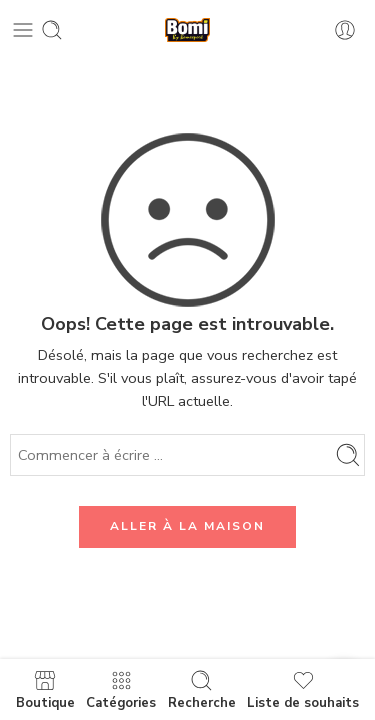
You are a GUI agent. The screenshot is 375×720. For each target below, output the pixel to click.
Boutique (45, 689)
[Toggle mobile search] (52, 30)
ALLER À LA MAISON (187, 526)
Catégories (121, 689)
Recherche (202, 689)
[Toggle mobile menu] (23, 30)
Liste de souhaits (303, 689)
